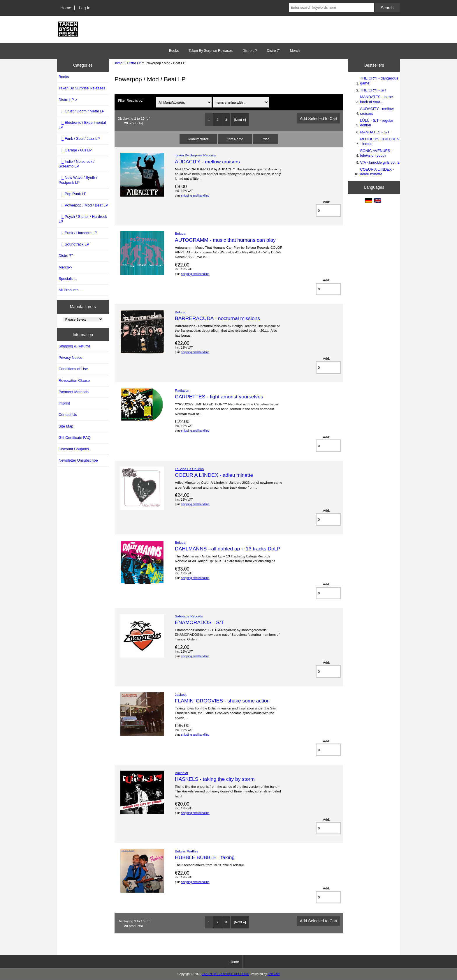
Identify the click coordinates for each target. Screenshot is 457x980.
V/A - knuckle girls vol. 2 (380, 162)
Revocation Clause (74, 380)
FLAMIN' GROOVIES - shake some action (222, 701)
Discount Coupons (74, 449)
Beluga (180, 233)
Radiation (182, 390)
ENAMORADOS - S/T (199, 622)
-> (68, 100)
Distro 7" (273, 51)
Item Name (235, 139)
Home (66, 8)
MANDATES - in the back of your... (376, 99)
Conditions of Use (73, 369)
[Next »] (240, 120)
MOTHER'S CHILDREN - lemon (380, 141)
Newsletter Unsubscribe (78, 460)
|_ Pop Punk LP (72, 194)
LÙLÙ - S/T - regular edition (377, 123)
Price (266, 139)
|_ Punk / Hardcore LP (78, 233)
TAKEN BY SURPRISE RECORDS (226, 974)
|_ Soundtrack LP (74, 244)
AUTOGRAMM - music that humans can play (225, 240)
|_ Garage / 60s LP (75, 150)
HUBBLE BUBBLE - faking (205, 857)
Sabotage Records (189, 616)
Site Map (66, 426)
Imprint (64, 403)
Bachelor (182, 773)
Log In (85, 8)
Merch (295, 51)
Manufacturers (83, 307)
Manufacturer (198, 139)
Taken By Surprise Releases (211, 51)
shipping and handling (195, 196)
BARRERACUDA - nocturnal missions (217, 318)
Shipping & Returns (75, 346)
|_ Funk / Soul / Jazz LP (79, 138)
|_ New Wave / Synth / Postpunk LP (78, 180)
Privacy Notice (70, 357)
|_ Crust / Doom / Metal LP (81, 111)
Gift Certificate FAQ (75, 438)
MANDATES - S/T (375, 132)
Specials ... (68, 279)
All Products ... (71, 290)
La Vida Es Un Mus (189, 469)
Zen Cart (274, 974)
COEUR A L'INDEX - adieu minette (214, 475)
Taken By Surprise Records (195, 155)
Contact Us (68, 415)
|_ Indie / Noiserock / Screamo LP (77, 164)
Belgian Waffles (187, 851)
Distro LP (134, 63)
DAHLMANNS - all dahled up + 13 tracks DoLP (228, 549)
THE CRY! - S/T (373, 90)
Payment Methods (74, 392)
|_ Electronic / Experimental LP (82, 125)
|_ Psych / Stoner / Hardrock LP (83, 219)
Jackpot (181, 694)
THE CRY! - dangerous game (379, 81)
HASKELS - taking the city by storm (215, 779)
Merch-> (65, 267)
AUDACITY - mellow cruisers (207, 162)
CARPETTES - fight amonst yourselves (219, 397)
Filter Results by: (131, 100)
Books (174, 51)
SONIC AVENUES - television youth (376, 153)
